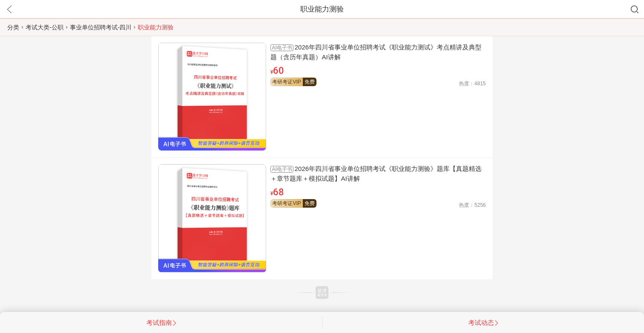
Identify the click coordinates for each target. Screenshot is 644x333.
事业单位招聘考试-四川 (101, 27)
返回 (9, 9)
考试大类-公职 (45, 27)
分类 (13, 27)
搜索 (635, 9)
